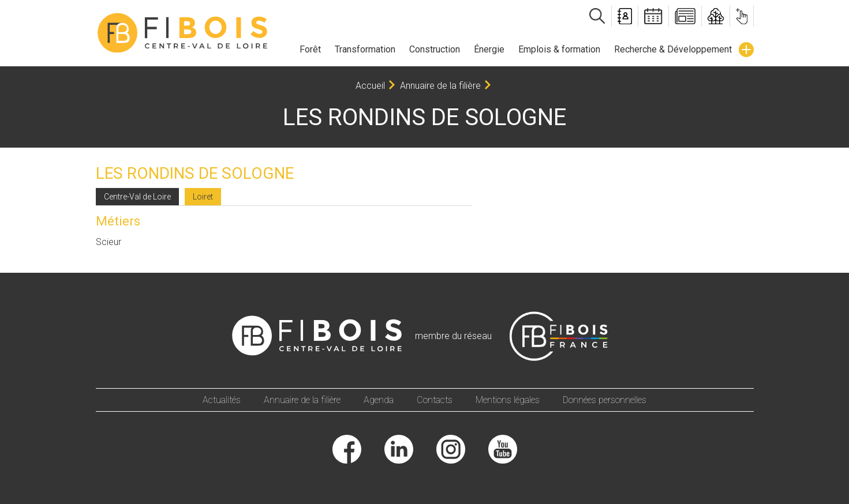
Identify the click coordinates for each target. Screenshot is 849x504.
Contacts (435, 400)
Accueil (370, 86)
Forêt (310, 49)
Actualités (222, 400)
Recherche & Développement (673, 49)
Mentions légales (508, 400)
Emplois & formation (559, 49)
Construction (435, 49)
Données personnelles (605, 400)
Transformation (365, 49)
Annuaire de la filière (440, 86)
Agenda (379, 400)
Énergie (489, 49)
